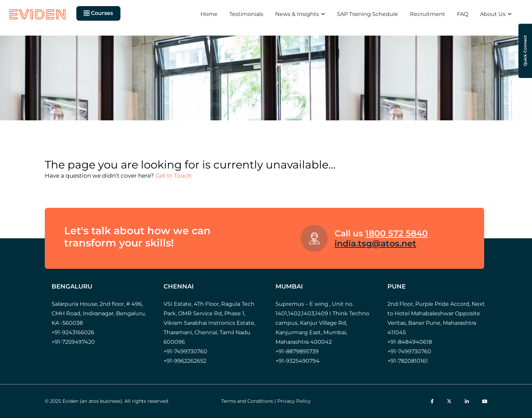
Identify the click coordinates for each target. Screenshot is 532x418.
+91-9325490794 (298, 361)
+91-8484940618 (410, 342)
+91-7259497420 (73, 342)
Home (209, 14)
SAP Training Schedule (367, 14)
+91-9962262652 (185, 361)
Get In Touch (173, 176)
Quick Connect (525, 51)
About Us (493, 14)
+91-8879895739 (297, 351)
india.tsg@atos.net (375, 243)
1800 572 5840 (397, 233)
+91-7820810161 (408, 361)
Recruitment (427, 14)
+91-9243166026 (73, 332)
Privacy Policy (294, 401)
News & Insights (297, 14)
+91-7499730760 (185, 351)
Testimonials (246, 14)
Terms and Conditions (247, 401)
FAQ (463, 14)
